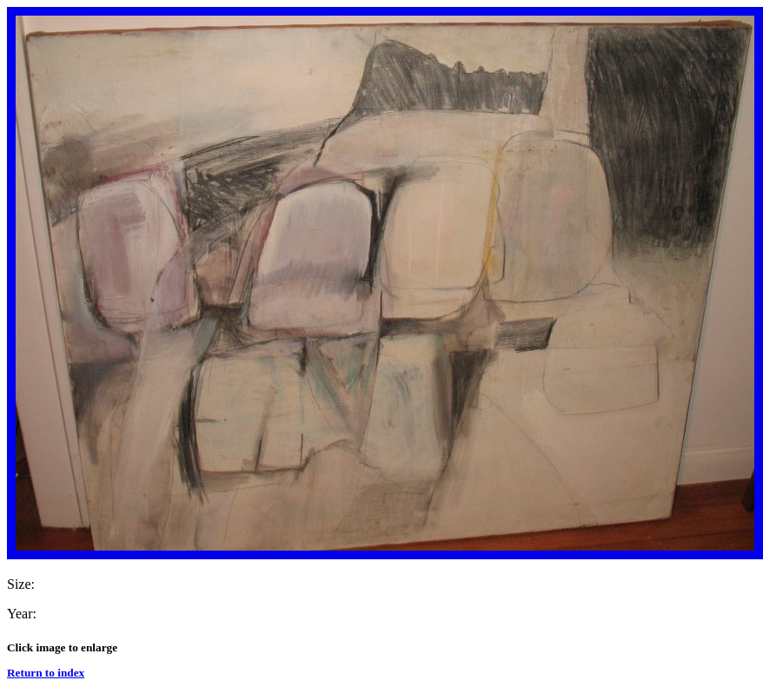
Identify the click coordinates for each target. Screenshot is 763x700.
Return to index (46, 673)
